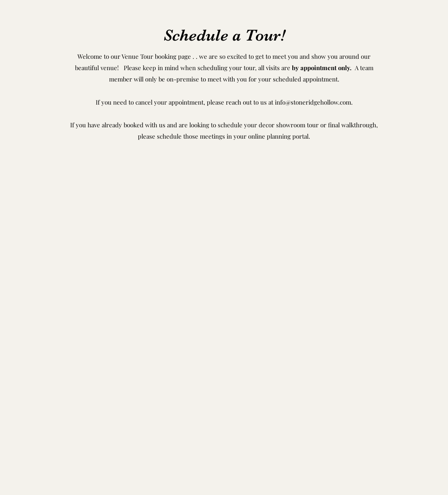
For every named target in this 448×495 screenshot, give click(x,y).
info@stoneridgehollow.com (313, 102)
